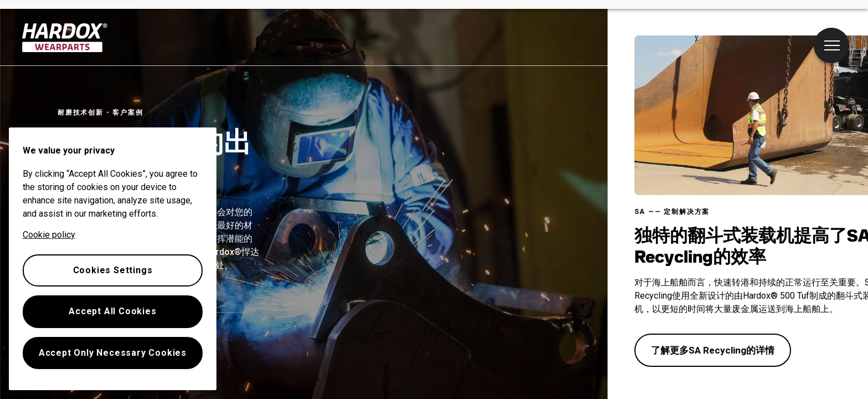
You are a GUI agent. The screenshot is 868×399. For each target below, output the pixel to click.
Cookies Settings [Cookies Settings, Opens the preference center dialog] (113, 270)
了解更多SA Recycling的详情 (713, 350)
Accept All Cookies (112, 311)
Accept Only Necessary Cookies (113, 353)
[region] (113, 259)
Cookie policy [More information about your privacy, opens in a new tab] (49, 235)
